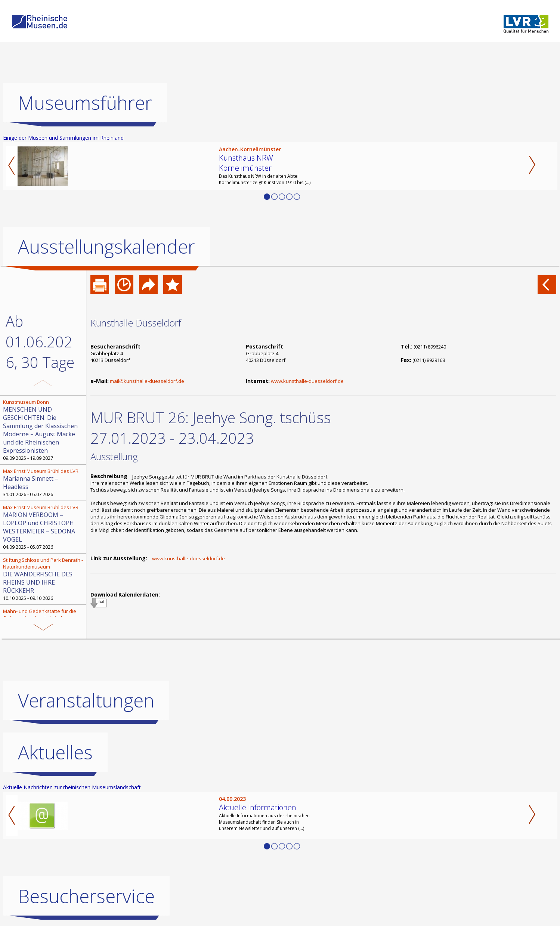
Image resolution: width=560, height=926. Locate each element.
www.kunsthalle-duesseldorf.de (307, 381)
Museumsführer (85, 103)
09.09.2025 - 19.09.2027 (44, 430)
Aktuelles (55, 752)
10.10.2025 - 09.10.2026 (44, 579)
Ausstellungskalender (106, 247)
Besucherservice (86, 896)
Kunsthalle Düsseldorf (136, 323)
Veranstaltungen (86, 700)
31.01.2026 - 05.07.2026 (44, 483)
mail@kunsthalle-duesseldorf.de (147, 381)
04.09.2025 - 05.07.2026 (44, 527)
